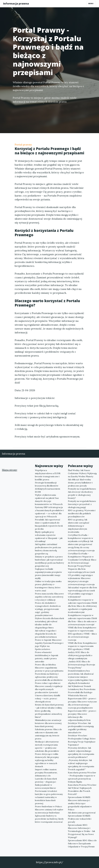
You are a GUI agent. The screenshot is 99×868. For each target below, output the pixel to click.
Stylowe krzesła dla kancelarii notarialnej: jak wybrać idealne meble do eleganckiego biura (49, 623)
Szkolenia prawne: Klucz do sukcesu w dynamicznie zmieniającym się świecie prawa (48, 734)
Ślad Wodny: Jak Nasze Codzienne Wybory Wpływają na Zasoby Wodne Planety (82, 473)
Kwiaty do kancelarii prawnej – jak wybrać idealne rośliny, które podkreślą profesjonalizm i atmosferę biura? (49, 711)
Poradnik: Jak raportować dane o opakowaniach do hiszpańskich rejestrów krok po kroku (49, 524)
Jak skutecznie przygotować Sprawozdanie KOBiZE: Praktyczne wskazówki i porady (82, 817)
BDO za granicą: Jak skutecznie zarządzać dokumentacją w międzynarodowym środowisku (79, 526)
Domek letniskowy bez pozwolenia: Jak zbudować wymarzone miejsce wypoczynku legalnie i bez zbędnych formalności (81, 677)
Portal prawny (23, 145)
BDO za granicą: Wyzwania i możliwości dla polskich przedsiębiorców (82, 513)
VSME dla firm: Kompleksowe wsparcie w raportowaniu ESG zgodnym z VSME (82, 646)
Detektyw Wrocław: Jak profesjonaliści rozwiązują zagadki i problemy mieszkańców (81, 728)
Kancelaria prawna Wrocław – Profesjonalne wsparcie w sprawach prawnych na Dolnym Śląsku (82, 777)
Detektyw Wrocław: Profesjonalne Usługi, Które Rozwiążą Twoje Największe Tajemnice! (82, 740)
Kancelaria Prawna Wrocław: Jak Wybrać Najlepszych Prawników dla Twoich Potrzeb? (82, 789)
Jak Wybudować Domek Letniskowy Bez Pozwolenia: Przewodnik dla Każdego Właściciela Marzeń (82, 691)
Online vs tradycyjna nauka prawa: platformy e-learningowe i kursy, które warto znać (48, 586)
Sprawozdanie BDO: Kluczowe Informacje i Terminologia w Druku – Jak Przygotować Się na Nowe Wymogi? (81, 831)
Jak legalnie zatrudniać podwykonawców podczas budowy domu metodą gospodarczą (48, 549)
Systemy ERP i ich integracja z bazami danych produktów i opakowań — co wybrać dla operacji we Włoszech (49, 512)
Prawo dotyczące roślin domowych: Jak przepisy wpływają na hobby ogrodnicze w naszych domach (47, 760)
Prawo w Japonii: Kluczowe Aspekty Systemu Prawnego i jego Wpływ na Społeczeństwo (49, 645)
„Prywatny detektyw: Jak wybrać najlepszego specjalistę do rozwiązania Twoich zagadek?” (81, 765)
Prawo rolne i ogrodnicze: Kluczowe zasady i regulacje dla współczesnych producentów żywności (49, 688)
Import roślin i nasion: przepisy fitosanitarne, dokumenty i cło (46, 773)
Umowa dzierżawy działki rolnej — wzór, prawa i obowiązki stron (48, 698)
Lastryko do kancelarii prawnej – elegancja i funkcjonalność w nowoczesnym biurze (46, 783)
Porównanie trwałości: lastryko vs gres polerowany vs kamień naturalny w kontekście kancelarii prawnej (49, 797)
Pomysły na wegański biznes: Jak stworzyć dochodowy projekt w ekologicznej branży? (82, 493)
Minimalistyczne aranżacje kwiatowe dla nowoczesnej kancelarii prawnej (48, 723)
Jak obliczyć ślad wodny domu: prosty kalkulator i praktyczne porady (80, 483)
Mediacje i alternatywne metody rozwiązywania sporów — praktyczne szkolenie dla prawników (47, 746)
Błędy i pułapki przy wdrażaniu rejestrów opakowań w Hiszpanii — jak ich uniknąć (49, 537)
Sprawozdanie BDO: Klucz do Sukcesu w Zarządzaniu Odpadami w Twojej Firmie (82, 843)
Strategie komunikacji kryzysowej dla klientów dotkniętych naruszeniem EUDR (48, 487)
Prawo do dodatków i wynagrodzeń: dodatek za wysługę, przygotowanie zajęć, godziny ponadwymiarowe (48, 609)
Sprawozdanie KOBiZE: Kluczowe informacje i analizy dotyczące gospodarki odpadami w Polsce (80, 803)
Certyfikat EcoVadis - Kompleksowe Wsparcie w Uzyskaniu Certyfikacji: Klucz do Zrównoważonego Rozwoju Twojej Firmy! (82, 560)
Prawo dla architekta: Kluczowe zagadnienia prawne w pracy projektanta (49, 668)
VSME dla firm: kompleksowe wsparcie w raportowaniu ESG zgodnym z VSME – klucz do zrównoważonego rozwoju (82, 634)
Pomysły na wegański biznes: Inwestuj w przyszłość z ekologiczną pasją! (82, 504)
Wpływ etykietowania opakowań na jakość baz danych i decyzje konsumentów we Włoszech (49, 500)
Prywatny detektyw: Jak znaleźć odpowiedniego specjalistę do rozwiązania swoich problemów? (81, 752)
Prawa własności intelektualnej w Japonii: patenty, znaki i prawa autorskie (47, 657)
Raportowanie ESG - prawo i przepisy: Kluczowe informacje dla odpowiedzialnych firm (82, 715)
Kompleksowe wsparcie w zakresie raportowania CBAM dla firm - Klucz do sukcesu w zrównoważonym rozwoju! (82, 620)
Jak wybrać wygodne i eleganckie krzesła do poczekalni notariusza (46, 634)
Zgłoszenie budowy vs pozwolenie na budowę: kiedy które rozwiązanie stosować (49, 819)
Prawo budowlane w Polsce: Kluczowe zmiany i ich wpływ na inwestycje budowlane (49, 810)
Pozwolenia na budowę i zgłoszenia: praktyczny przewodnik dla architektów (49, 677)
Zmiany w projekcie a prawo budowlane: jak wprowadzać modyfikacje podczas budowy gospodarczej (49, 561)
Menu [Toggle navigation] (91, 4)
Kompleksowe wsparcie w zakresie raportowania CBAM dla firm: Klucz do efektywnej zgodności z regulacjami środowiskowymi (82, 606)
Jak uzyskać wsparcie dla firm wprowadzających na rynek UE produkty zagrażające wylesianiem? (82, 592)
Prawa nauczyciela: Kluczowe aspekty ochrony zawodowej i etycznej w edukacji (49, 597)
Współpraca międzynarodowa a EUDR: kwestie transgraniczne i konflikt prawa (48, 475)
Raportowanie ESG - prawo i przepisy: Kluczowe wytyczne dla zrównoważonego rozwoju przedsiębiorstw (82, 703)
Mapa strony (10, 470)
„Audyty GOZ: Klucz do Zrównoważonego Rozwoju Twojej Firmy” (81, 665)
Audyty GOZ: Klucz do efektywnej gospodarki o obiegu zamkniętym (80, 655)
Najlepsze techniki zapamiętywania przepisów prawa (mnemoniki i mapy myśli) (48, 574)
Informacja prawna (16, 4)
